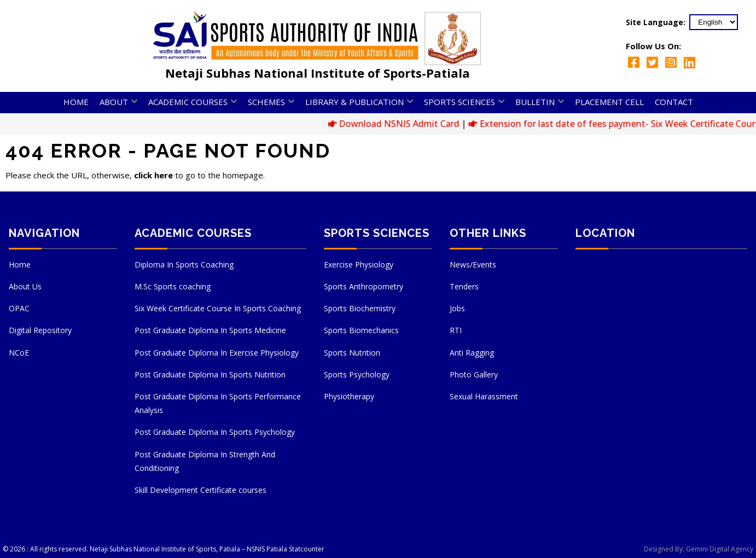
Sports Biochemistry (360, 308)
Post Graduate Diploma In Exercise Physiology (217, 353)
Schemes (266, 102)
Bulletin (535, 102)
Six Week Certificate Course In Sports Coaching (218, 308)
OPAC (19, 308)
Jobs (457, 308)
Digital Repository (40, 330)
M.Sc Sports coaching (173, 286)
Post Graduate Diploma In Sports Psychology (215, 432)
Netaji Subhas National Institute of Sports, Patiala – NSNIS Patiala (188, 549)
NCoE (19, 353)
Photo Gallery (474, 374)
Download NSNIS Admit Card (406, 124)
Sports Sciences (460, 102)
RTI (456, 330)
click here (153, 175)
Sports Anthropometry (364, 286)
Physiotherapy (349, 396)
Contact (674, 102)
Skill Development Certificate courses (200, 490)
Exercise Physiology (359, 265)
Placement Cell (609, 102)
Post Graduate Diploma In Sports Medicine (210, 330)
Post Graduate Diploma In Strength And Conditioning (205, 461)
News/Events (473, 265)
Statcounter (307, 549)
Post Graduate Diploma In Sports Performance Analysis (218, 403)
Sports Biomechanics (361, 330)
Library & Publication (354, 102)
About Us (25, 286)
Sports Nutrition (352, 353)
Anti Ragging (472, 353)
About (114, 102)
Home (76, 102)
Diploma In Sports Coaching (184, 265)
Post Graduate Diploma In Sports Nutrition (210, 374)
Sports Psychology (357, 374)
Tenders (464, 286)
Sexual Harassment (484, 396)
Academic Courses (188, 102)
